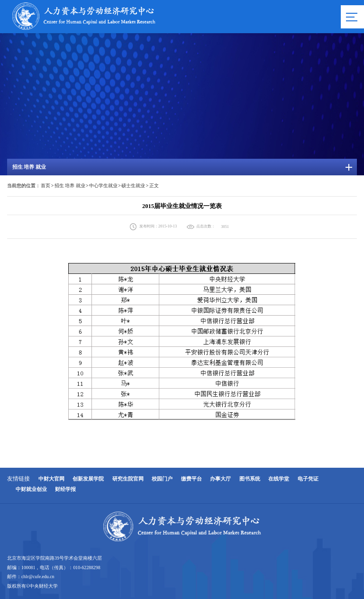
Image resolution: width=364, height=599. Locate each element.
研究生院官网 (128, 479)
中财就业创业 (31, 489)
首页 (45, 186)
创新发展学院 (88, 479)
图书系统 (250, 479)
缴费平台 (191, 479)
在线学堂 (279, 479)
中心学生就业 (103, 186)
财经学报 (65, 489)
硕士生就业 (133, 186)
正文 (154, 186)
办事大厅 (220, 479)
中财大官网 (51, 479)
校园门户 (162, 479)
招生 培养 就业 (70, 186)
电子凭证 (308, 479)
